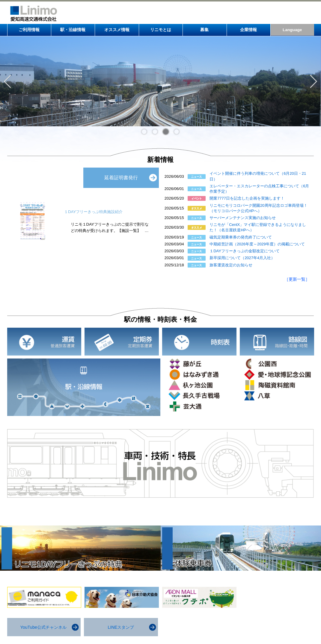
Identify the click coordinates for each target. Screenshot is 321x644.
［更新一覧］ (297, 279)
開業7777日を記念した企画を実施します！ (247, 198)
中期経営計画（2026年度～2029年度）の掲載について (257, 244)
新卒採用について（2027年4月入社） (242, 258)
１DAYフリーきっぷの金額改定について (245, 251)
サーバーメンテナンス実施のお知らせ (243, 218)
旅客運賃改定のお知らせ (231, 265)
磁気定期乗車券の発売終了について (241, 237)
